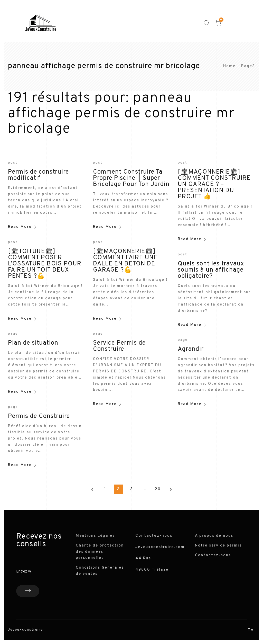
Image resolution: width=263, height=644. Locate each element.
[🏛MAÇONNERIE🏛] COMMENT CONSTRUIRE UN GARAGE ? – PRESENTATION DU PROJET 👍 (214, 184)
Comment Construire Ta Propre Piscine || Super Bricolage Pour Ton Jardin (131, 178)
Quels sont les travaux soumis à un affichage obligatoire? (211, 270)
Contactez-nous (213, 555)
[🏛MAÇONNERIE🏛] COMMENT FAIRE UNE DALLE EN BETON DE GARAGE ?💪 (125, 261)
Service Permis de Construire (119, 346)
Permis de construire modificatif (38, 175)
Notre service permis (218, 546)
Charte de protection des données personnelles (100, 552)
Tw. (251, 630)
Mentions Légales (95, 536)
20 (158, 489)
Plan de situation (33, 343)
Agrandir (191, 349)
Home (229, 66)
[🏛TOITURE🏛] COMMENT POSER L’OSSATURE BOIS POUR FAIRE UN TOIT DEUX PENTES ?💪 (45, 264)
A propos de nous (214, 536)
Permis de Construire (39, 416)
